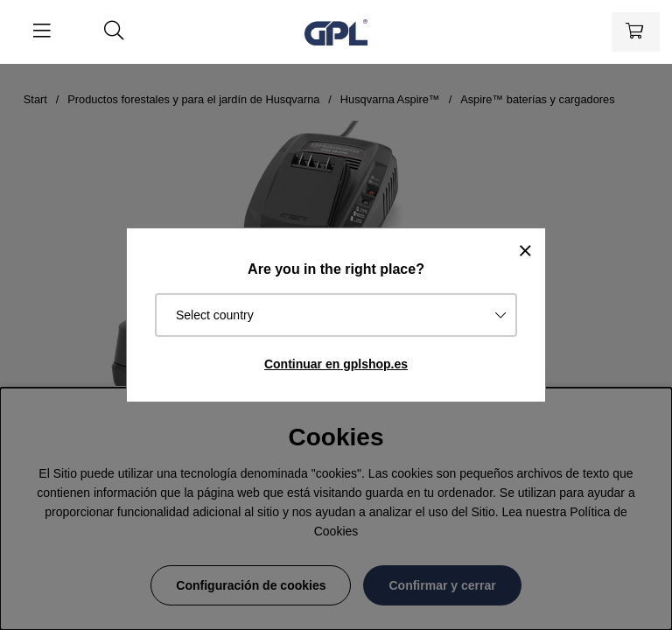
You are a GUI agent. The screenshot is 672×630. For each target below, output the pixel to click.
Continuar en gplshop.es (336, 364)
